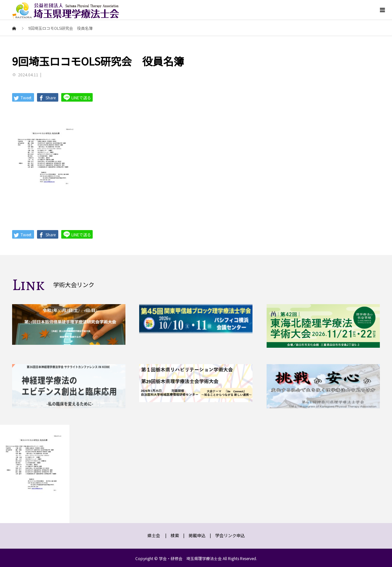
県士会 (154, 535)
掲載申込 (197, 535)
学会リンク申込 (230, 535)
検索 (175, 535)
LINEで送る (77, 97)
